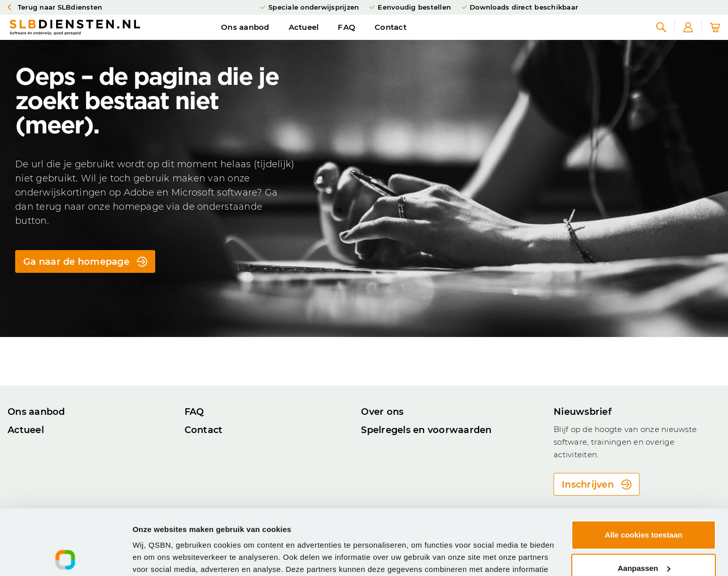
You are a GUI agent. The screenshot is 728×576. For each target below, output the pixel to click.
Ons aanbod (245, 37)
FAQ (347, 37)
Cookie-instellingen (168, 556)
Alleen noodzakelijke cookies (644, 536)
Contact (391, 37)
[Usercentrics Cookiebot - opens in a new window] (65, 556)
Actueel (304, 37)
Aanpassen (644, 502)
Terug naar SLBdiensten (55, 8)
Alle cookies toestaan (643, 470)
